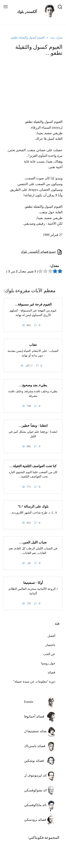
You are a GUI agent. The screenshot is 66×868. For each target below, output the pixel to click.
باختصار (50, 645)
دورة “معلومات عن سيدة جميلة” (34, 681)
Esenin (29, 702)
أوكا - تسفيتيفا (33, 583)
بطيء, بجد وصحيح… (33, 385)
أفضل (51, 636)
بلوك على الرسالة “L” (33, 506)
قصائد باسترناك (35, 746)
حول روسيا (48, 663)
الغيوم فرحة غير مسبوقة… (33, 304)
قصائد (51, 672)
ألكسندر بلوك (27, 12)
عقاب (33, 345)
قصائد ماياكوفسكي (37, 805)
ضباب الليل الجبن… (33, 542)
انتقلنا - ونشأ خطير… (33, 426)
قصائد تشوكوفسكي (38, 790)
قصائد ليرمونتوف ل (38, 775)
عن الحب (49, 654)
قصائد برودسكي (35, 820)
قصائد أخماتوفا (34, 716)
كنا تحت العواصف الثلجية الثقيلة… (33, 466)
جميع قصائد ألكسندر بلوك (38, 252)
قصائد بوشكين (34, 761)
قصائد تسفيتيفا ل (36, 731)
